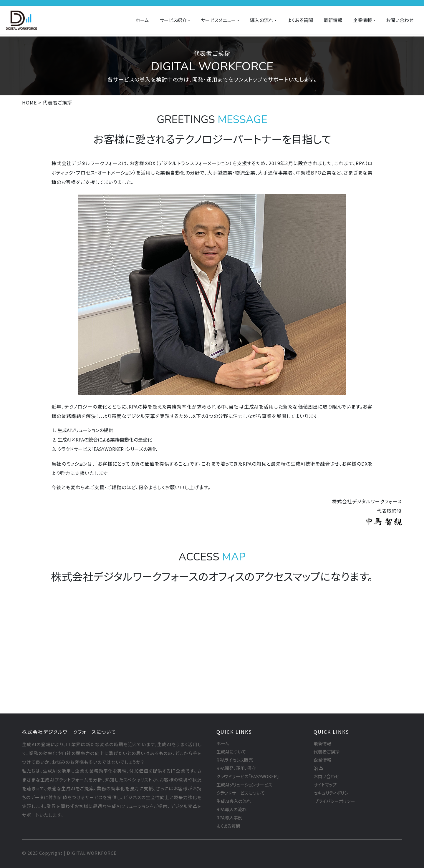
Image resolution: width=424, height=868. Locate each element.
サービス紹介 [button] (173, 20)
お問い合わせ (400, 20)
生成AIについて (231, 752)
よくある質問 (300, 20)
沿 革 (318, 768)
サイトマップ (325, 785)
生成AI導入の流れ (234, 801)
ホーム (142, 20)
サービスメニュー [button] (218, 20)
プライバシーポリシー (334, 801)
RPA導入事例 (229, 818)
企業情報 (322, 760)
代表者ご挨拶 (327, 752)
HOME (29, 102)
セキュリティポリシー (333, 793)
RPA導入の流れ (231, 809)
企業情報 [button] (362, 20)
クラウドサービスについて (241, 793)
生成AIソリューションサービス (244, 785)
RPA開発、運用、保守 (236, 768)
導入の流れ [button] (262, 20)
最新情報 (333, 20)
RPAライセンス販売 (235, 760)
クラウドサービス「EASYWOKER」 (248, 776)
